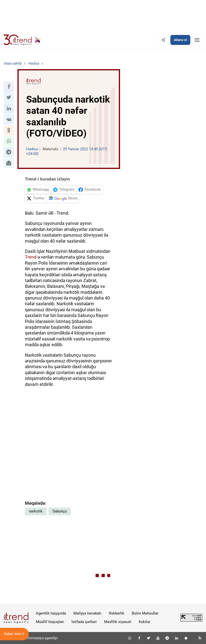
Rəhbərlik (117, 613)
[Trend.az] (22, 40)
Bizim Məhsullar (145, 613)
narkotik (36, 511)
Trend (31, 257)
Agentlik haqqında (51, 613)
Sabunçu (60, 511)
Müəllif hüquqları (50, 622)
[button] (9, 87)
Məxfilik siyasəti (118, 622)
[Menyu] (197, 40)
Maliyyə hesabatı (87, 613)
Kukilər (144, 622)
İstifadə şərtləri (84, 622)
